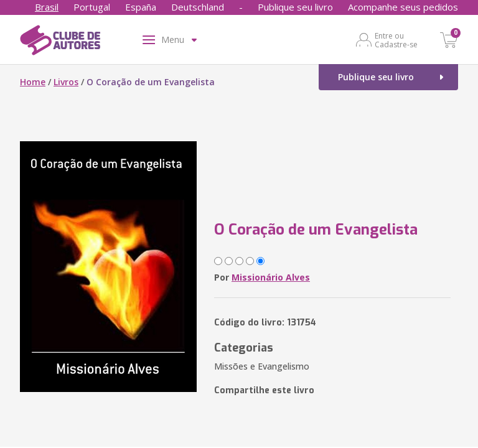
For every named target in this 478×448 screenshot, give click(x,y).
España (141, 7)
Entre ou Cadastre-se (396, 40)
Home (33, 82)
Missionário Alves (271, 277)
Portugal (92, 7)
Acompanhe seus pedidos (403, 7)
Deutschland (198, 7)
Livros (66, 82)
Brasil (47, 7)
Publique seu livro (295, 7)
